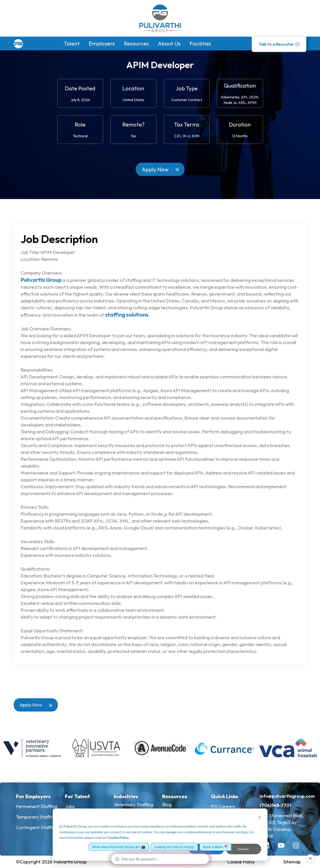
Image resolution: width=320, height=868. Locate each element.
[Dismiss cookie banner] (260, 818)
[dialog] (160, 835)
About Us (169, 43)
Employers (102, 43)
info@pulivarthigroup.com (287, 796)
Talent (72, 43)
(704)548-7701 (275, 805)
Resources (136, 43)
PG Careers (223, 806)
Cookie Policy (118, 837)
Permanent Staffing (37, 806)
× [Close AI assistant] (310, 858)
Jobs (70, 806)
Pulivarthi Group (41, 280)
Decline (243, 849)
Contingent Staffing (37, 827)
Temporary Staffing (36, 817)
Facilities (200, 43)
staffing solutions (127, 315)
